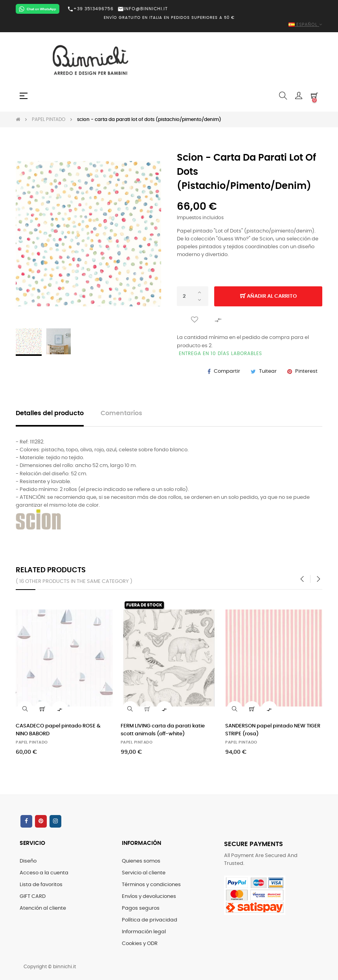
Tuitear (268, 371)
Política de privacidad (150, 920)
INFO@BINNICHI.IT (143, 9)
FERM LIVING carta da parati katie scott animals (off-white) (163, 730)
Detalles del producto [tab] (50, 413)
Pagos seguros (141, 908)
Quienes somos (141, 861)
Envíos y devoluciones (149, 897)
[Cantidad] (193, 296)
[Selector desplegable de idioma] (169, 25)
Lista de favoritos (41, 885)
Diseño (28, 861)
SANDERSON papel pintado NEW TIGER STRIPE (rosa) (273, 730)
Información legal (144, 932)
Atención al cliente (43, 908)
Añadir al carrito (268, 297)
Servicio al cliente (144, 873)
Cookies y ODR (140, 944)
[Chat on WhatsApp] (38, 9)
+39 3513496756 (90, 9)
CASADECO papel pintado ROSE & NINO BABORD (58, 730)
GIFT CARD (33, 897)
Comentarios (121, 413)
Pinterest (306, 371)
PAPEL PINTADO (32, 742)
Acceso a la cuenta (44, 873)
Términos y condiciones (151, 885)
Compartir (227, 371)
